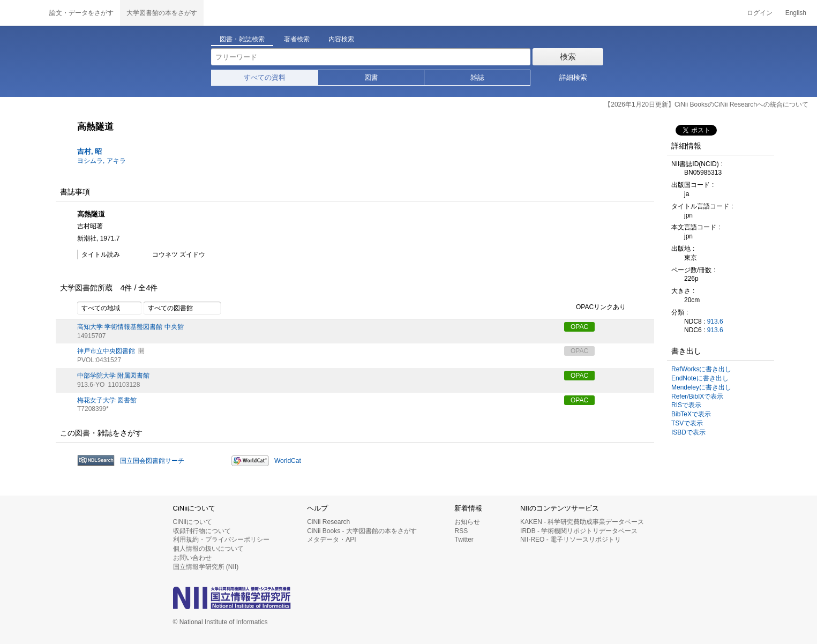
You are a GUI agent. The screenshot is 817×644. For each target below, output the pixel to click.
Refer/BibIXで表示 (697, 396)
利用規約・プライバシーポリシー (221, 540)
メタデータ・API (331, 540)
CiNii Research (328, 522)
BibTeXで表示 (691, 414)
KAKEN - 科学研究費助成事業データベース (582, 522)
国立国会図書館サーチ (152, 461)
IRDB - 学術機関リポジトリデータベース (579, 531)
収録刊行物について (202, 531)
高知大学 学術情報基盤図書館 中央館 (130, 327)
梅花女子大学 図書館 (107, 400)
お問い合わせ (192, 558)
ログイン (760, 13)
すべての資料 (265, 77)
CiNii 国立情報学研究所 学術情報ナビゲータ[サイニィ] (21, 13)
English (796, 13)
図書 (371, 77)
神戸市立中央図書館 (106, 351)
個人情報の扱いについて (208, 549)
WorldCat (288, 461)
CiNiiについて (193, 522)
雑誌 (477, 77)
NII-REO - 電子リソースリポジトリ (571, 540)
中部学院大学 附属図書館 (113, 376)
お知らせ (467, 522)
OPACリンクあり (595, 308)
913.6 (715, 321)
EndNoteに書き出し (700, 378)
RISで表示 (686, 405)
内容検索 (341, 39)
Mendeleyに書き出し (701, 387)
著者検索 (297, 39)
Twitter (464, 540)
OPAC (579, 327)
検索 (568, 57)
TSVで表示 (687, 423)
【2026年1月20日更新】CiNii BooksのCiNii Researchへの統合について (706, 104)
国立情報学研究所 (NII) (206, 567)
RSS (461, 531)
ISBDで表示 (688, 432)
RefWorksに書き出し (701, 369)
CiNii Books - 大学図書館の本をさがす (362, 531)
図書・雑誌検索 (242, 39)
